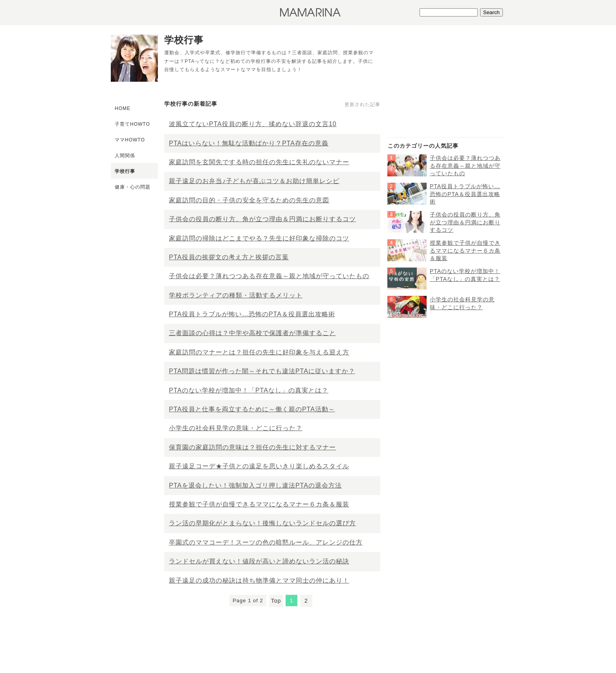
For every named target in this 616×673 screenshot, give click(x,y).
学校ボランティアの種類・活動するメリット (236, 295)
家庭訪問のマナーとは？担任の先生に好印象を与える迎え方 (259, 352)
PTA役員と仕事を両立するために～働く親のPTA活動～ (252, 409)
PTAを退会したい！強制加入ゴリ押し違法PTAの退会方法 (255, 485)
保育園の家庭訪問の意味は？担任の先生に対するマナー (252, 447)
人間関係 (125, 156)
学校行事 (125, 171)
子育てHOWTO (132, 124)
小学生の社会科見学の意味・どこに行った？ (236, 428)
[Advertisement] (446, 87)
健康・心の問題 (133, 187)
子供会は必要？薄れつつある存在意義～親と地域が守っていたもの (269, 276)
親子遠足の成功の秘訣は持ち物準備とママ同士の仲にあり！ (259, 580)
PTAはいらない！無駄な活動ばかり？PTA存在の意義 (249, 143)
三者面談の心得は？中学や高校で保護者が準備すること (252, 333)
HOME (123, 108)
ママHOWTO (130, 140)
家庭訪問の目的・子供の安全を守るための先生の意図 (249, 200)
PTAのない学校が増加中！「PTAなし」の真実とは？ (249, 390)
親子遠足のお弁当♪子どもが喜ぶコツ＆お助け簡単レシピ (254, 181)
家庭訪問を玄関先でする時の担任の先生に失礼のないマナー (259, 162)
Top (276, 601)
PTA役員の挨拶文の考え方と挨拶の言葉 (229, 257)
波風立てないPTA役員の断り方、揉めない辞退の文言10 (253, 124)
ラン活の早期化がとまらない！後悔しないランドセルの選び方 (262, 523)
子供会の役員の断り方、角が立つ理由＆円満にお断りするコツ (262, 219)
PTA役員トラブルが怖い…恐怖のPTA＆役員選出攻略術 (252, 314)
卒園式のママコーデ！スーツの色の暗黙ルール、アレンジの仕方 (266, 542)
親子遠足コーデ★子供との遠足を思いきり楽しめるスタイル (259, 466)
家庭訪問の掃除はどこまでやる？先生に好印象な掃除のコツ (259, 238)
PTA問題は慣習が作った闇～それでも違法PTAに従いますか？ (262, 371)
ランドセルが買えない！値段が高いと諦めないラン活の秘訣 (259, 561)
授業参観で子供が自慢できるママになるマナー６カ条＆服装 (259, 504)
